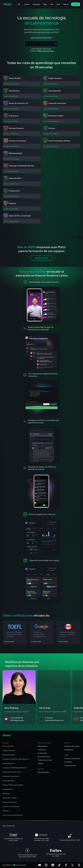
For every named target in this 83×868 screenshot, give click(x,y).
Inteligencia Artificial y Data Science (17, 759)
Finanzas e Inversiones (12, 806)
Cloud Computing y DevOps (14, 815)
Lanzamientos (42, 753)
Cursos (27, 4)
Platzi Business (43, 746)
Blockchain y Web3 (10, 798)
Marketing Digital (10, 755)
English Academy (10, 750)
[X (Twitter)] (73, 865)
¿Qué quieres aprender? (42, 38)
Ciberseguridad (9, 763)
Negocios (7, 793)
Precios (66, 4)
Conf (58, 4)
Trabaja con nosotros (45, 760)
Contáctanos (69, 750)
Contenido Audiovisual (12, 776)
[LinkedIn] (53, 865)
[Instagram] (46, 865)
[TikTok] (59, 865)
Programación (9, 789)
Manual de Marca (43, 772)
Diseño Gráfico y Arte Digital (14, 785)
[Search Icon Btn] (56, 44)
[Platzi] (8, 4)
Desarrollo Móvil (9, 781)
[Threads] (79, 865)
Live (52, 4)
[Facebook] (66, 865)
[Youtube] (40, 865)
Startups (7, 811)
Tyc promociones (70, 765)
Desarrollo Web (9, 746)
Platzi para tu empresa (46, 51)
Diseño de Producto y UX (12, 772)
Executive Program (44, 757)
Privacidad (68, 762)
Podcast (40, 763)
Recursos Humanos (11, 802)
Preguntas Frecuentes (72, 746)
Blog (45, 4)
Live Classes (42, 750)
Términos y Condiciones (72, 758)
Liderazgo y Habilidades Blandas (15, 768)
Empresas (36, 4)
